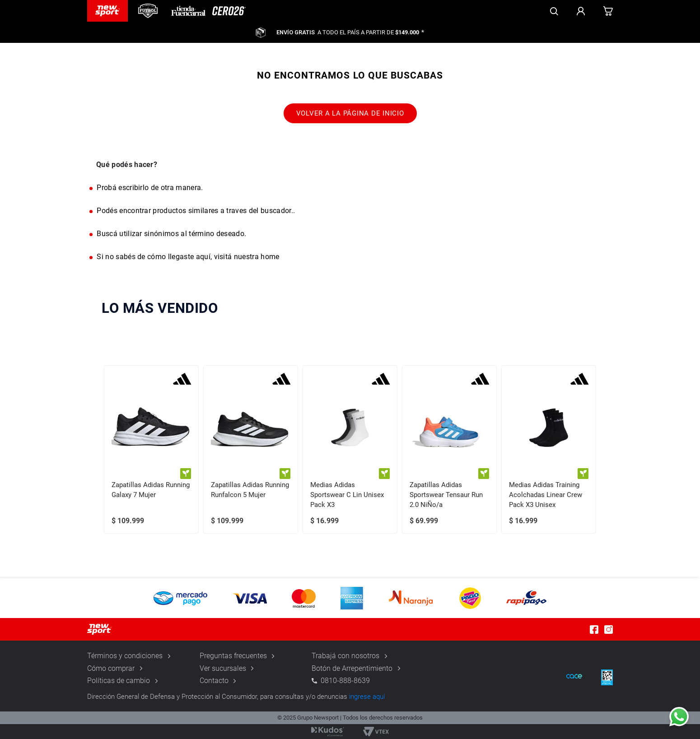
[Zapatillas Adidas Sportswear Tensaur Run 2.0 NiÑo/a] (449, 449)
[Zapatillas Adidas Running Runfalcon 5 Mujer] (251, 449)
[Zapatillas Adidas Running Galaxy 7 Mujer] (151, 449)
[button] (350, 598)
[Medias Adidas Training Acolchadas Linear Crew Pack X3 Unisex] (549, 449)
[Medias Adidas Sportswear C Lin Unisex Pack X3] (350, 449)
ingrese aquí (367, 697)
